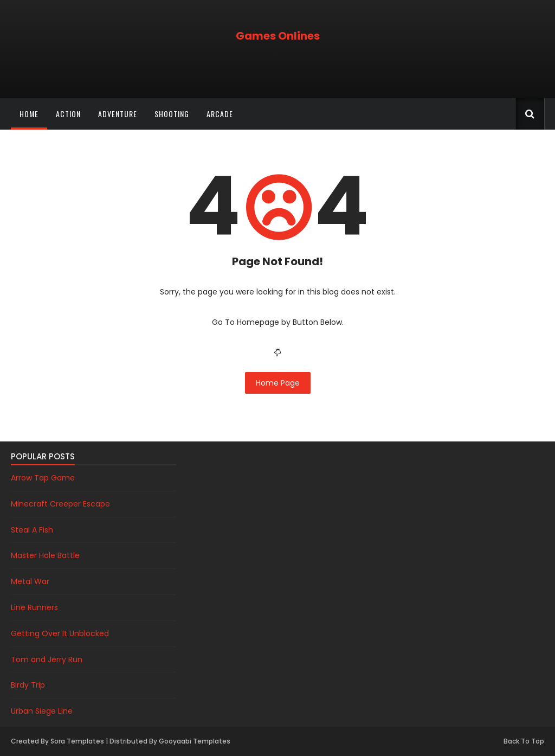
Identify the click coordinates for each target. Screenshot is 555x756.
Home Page (278, 383)
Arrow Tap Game (43, 478)
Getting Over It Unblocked (60, 633)
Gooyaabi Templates (195, 741)
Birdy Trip (28, 685)
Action (68, 114)
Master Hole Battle (45, 555)
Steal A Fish (32, 530)
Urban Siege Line (42, 711)
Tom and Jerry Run (47, 659)
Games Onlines (278, 36)
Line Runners (34, 607)
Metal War (30, 581)
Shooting (172, 114)
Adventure (118, 114)
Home (29, 114)
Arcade (220, 114)
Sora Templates (77, 741)
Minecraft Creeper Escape (60, 504)
